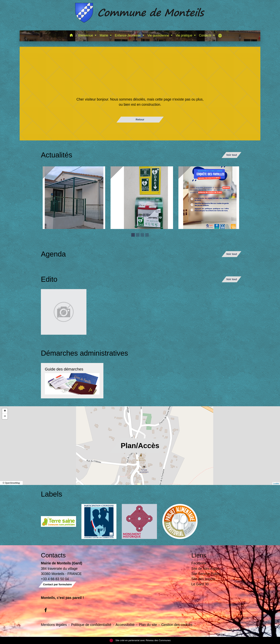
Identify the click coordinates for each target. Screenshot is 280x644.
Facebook (199, 563)
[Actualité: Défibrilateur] (142, 198)
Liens (199, 555)
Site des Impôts (203, 579)
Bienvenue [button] (86, 35)
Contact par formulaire (57, 584)
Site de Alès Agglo (205, 569)
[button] (71, 36)
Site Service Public (206, 574)
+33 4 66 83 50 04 (55, 579)
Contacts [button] (206, 35)
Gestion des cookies (177, 625)
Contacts (53, 555)
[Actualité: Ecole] (74, 198)
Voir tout (232, 155)
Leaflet (276, 484)
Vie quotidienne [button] (159, 35)
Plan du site (148, 625)
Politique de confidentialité (91, 625)
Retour (140, 119)
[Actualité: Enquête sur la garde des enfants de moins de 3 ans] (210, 198)
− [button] (5, 416)
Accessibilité (125, 625)
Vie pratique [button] (184, 35)
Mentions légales (54, 625)
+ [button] (5, 411)
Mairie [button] (104, 35)
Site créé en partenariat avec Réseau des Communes (140, 640)
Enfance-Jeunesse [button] (128, 35)
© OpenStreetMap (11, 483)
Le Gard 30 (200, 584)
